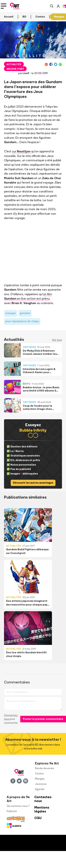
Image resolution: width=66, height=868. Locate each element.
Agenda (40, 789)
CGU (38, 818)
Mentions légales (42, 809)
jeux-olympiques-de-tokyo (22, 321)
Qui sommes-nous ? (18, 806)
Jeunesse (41, 784)
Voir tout (57, 340)
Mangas (40, 779)
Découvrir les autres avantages (33, 483)
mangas (11, 313)
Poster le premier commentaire (43, 719)
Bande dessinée (44, 768)
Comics (39, 773)
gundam (25, 313)
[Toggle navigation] (4, 6)
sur (22, 151)
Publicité (12, 811)
